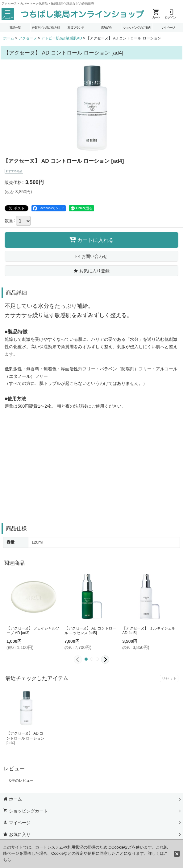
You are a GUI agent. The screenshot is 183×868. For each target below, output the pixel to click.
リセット (169, 679)
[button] (8, 14)
